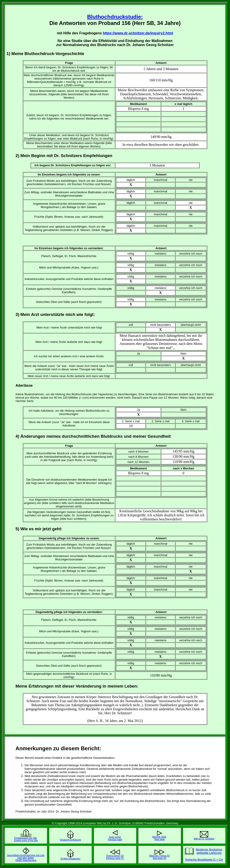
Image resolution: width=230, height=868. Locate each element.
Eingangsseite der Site (26, 838)
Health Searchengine (26, 860)
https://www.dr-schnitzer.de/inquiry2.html (138, 33)
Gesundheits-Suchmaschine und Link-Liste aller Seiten (26, 857)
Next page (160, 839)
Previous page (115, 840)
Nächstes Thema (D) (159, 856)
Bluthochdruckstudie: (115, 17)
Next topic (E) (160, 858)
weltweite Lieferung (209, 853)
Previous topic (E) (115, 858)
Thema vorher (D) (115, 856)
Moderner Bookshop (209, 849)
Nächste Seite (159, 837)
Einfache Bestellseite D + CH (204, 860)
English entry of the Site (26, 840)
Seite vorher (115, 837)
